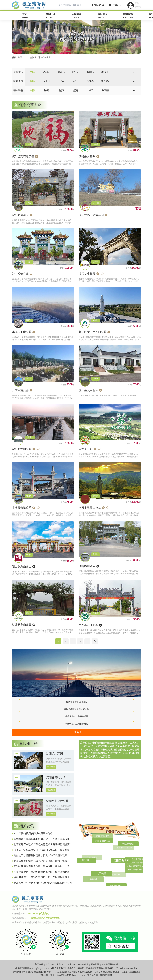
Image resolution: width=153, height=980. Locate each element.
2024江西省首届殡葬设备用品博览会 (33, 834)
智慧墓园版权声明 (110, 964)
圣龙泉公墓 (86, 449)
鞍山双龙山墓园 (22, 566)
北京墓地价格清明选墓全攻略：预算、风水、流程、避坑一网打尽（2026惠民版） (43, 861)
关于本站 (39, 964)
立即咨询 (77, 732)
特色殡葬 (128, 16)
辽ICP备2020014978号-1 (127, 968)
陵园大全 (51, 16)
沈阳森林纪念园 (56, 777)
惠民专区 (102, 16)
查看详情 (51, 767)
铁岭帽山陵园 (87, 566)
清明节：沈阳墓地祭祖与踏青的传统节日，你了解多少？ (42, 850)
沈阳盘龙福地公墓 (23, 156)
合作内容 (50, 964)
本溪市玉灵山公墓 (90, 508)
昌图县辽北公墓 (88, 625)
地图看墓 (76, 16)
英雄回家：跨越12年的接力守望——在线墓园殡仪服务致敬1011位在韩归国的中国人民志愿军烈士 (43, 839)
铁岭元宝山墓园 (22, 625)
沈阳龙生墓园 (87, 274)
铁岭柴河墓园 (87, 156)
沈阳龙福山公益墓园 (91, 215)
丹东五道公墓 (20, 390)
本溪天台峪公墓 (22, 508)
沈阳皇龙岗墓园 (88, 390)
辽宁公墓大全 (44, 57)
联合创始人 (83, 964)
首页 (25, 16)
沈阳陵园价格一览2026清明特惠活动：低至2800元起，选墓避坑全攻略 (43, 872)
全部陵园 (32, 57)
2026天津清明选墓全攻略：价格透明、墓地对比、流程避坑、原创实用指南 (43, 867)
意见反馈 (71, 964)
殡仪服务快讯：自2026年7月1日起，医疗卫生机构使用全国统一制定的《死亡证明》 (43, 878)
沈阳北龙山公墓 (22, 449)
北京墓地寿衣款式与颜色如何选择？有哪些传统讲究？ (43, 844)
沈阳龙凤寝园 (20, 215)
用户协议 (61, 964)
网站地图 (95, 964)
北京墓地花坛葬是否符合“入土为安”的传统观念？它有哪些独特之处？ (44, 883)
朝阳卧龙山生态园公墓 (93, 332)
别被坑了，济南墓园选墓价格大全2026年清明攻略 (40, 855)
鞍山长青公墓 (20, 274)
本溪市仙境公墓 (22, 332)
